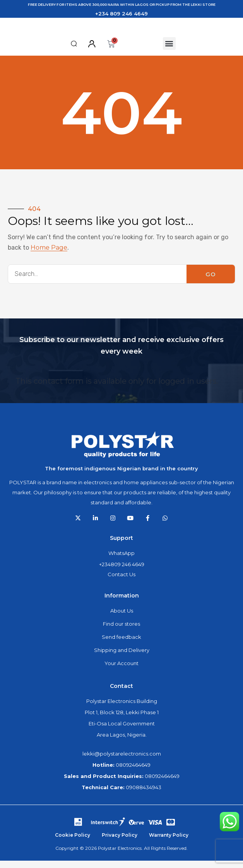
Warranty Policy (169, 842)
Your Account (122, 671)
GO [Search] (211, 281)
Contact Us (122, 582)
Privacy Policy (120, 842)
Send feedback (122, 644)
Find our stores (122, 631)
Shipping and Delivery (122, 657)
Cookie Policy (73, 842)
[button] (74, 51)
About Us (122, 618)
